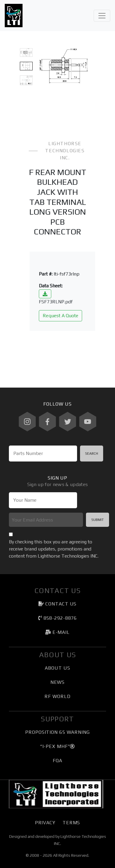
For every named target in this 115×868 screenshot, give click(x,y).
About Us (57, 668)
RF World (57, 696)
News (58, 682)
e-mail (57, 632)
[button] (41, 66)
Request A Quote (60, 316)
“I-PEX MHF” (58, 746)
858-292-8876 (57, 618)
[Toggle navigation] (102, 16)
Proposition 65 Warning (57, 732)
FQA (57, 761)
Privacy (45, 823)
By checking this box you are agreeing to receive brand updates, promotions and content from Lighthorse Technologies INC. (54, 549)
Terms (71, 823)
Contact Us (58, 604)
